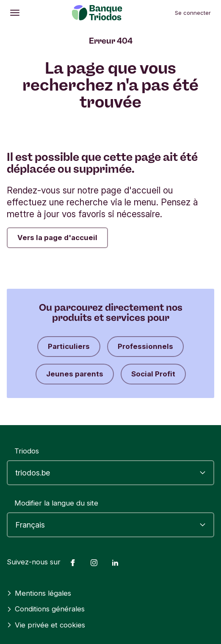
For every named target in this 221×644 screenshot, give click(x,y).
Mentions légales (39, 593)
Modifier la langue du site (56, 503)
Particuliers (69, 346)
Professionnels (145, 346)
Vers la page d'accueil (57, 238)
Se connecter (193, 13)
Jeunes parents (75, 374)
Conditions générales (46, 609)
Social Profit (153, 374)
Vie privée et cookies (46, 625)
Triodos (27, 451)
